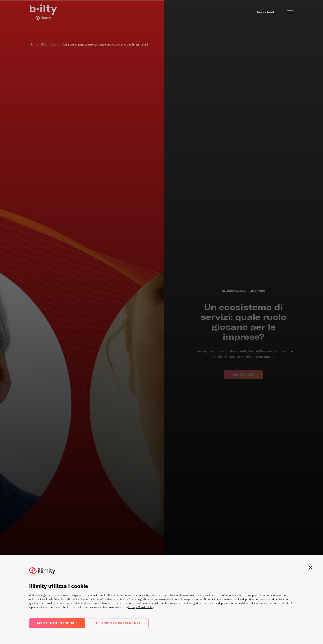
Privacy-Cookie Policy (141, 607)
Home (34, 44)
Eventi (55, 44)
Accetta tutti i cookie (57, 623)
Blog (44, 44)
